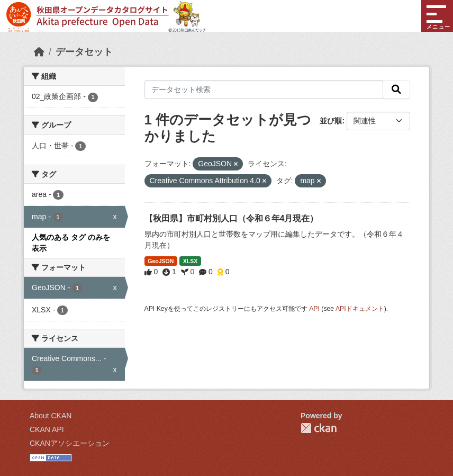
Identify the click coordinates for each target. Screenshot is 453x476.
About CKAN (51, 416)
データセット (84, 52)
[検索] (396, 89)
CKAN (319, 428)
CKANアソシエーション (70, 443)
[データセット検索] (264, 89)
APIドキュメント (360, 309)
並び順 (331, 121)
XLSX (190, 261)
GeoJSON (161, 261)
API (314, 309)
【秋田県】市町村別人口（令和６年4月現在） (232, 218)
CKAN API (47, 429)
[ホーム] (39, 52)
